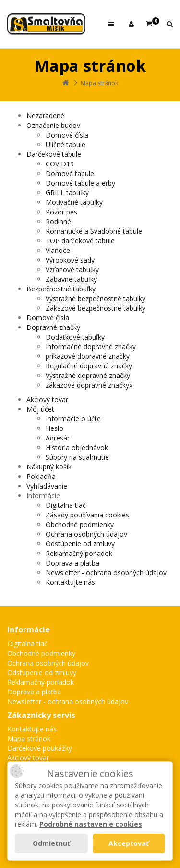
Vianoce (58, 250)
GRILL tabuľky (67, 193)
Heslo (54, 428)
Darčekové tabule (54, 154)
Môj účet (40, 409)
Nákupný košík (49, 467)
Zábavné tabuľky (71, 279)
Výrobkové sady (70, 260)
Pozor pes (61, 212)
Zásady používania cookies (87, 515)
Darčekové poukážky (40, 748)
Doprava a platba (72, 563)
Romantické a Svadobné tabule (94, 231)
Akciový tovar (47, 399)
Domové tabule (70, 173)
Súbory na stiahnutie (77, 457)
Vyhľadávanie (47, 486)
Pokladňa (41, 476)
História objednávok (77, 447)
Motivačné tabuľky (74, 202)
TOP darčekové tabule (80, 241)
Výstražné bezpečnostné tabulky (96, 298)
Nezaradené (45, 116)
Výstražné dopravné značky (88, 375)
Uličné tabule (66, 145)
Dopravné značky (53, 327)
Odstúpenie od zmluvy (80, 544)
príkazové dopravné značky (88, 356)
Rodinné (58, 221)
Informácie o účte (73, 419)
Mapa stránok (99, 83)
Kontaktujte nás (70, 582)
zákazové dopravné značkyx (89, 385)
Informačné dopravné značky (91, 346)
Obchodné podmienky (80, 524)
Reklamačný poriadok (79, 553)
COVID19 (60, 164)
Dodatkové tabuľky (75, 337)
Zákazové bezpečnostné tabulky (96, 308)
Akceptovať (129, 843)
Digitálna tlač (66, 505)
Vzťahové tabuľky (72, 270)
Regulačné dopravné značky (89, 366)
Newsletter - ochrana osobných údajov (106, 572)
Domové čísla (67, 135)
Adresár (58, 438)
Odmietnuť (51, 843)
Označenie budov (53, 125)
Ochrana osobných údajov (86, 534)
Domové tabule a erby (80, 183)
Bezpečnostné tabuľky (61, 289)
